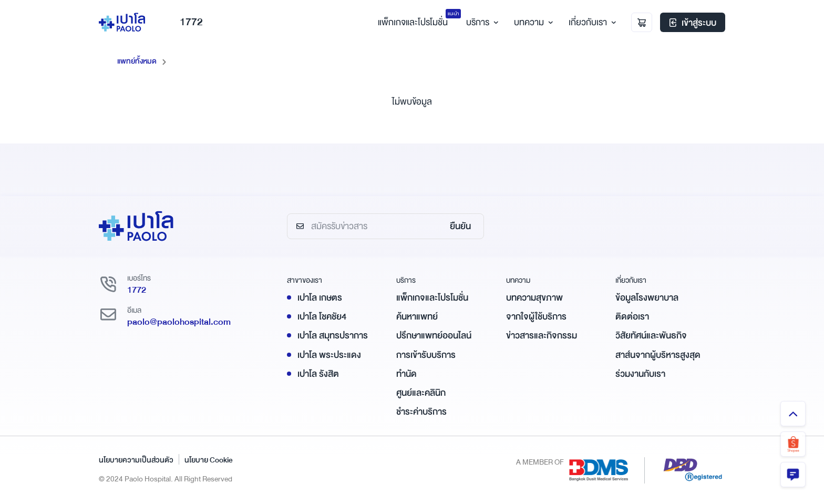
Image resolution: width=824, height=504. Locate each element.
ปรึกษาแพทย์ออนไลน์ (434, 336)
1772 (185, 23)
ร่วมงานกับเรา (640, 373)
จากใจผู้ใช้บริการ (536, 316)
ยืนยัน (460, 226)
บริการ (481, 23)
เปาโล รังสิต (318, 373)
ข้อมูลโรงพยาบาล (647, 297)
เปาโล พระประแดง (329, 354)
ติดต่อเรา (632, 316)
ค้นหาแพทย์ (417, 316)
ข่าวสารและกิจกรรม (542, 336)
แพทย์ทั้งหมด (137, 61)
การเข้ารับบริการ (426, 354)
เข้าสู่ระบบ (693, 23)
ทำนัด (406, 373)
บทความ (532, 23)
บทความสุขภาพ (534, 297)
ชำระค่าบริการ (421, 411)
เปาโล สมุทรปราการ (333, 336)
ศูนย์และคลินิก (421, 392)
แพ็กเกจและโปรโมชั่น (432, 297)
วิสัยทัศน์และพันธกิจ (651, 336)
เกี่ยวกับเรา (591, 23)
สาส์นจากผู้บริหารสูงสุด (658, 354)
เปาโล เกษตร (320, 297)
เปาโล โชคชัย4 (322, 316)
